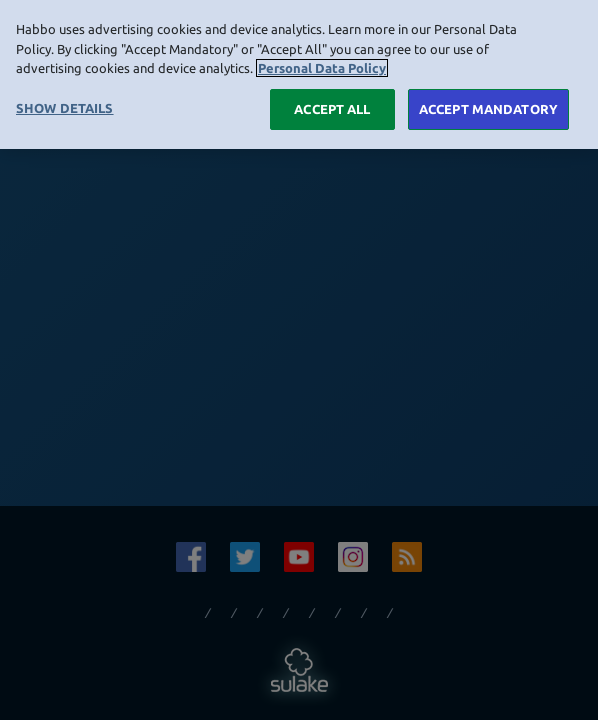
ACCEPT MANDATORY (488, 104)
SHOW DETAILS (65, 103)
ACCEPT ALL (332, 104)
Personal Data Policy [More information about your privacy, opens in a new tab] (322, 64)
